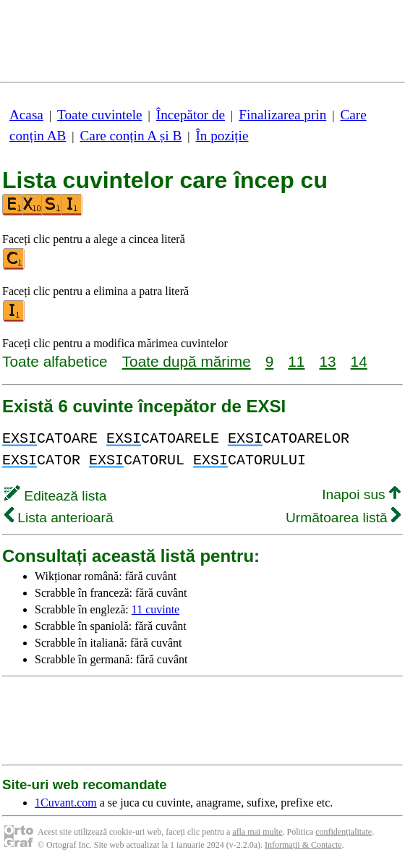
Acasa (26, 115)
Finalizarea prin (282, 115)
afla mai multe (257, 832)
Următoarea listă (343, 518)
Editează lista (55, 496)
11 (296, 361)
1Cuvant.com (66, 803)
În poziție (222, 136)
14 (359, 361)
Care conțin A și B (131, 136)
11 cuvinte (156, 609)
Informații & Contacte (303, 845)
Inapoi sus (361, 494)
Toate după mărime (187, 361)
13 (327, 361)
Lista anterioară (59, 518)
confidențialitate (344, 832)
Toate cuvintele (99, 115)
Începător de (191, 115)
